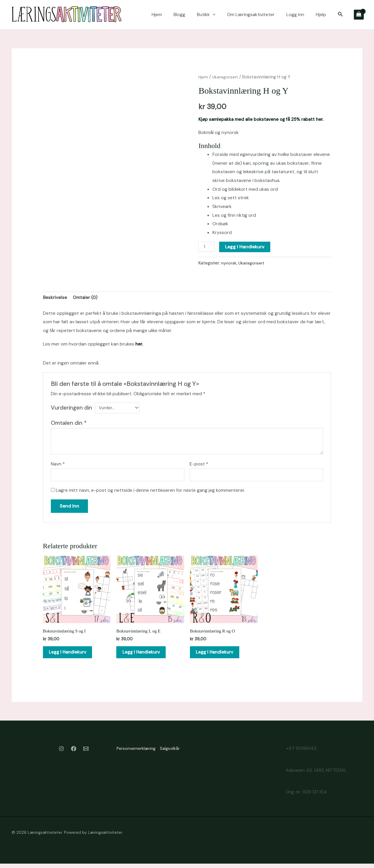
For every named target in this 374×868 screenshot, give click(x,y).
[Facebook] (74, 754)
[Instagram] (61, 754)
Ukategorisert (226, 77)
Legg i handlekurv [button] (71, 656)
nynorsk (229, 263)
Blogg (179, 14)
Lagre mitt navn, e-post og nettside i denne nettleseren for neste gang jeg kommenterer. (150, 492)
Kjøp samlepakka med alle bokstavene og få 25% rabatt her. (264, 119)
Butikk (206, 15)
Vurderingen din (71, 408)
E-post (199, 465)
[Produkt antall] (207, 247)
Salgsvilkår (170, 753)
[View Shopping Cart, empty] (359, 15)
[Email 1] (86, 754)
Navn (58, 465)
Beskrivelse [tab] (55, 298)
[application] (213, 15)
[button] (340, 14)
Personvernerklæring (131, 753)
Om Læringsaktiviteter (251, 14)
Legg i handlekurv (246, 247)
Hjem (157, 14)
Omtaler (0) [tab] (86, 298)
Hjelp (321, 14)
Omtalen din (69, 424)
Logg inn (295, 14)
